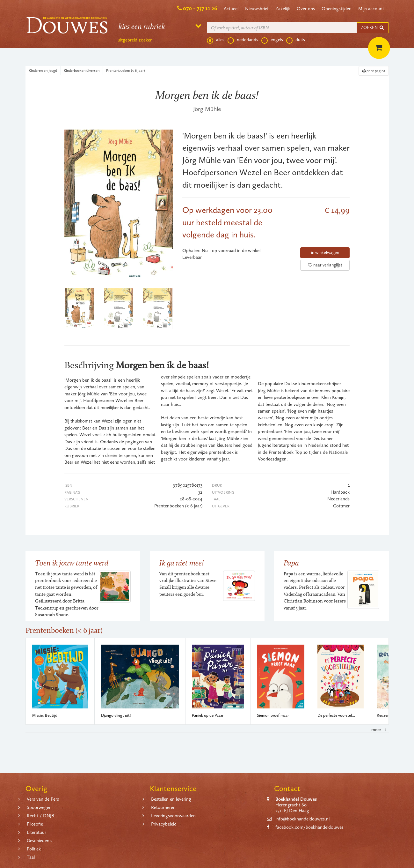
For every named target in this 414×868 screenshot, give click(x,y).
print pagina (374, 71)
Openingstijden (337, 9)
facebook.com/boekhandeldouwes (309, 827)
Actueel (231, 9)
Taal (31, 857)
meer (380, 730)
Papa (291, 563)
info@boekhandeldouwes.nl (302, 819)
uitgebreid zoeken (135, 40)
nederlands (243, 40)
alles (216, 40)
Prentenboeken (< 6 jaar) (125, 71)
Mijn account (371, 9)
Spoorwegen (39, 807)
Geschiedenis (40, 841)
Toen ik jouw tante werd (72, 563)
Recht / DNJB (40, 816)
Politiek (34, 849)
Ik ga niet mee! (182, 563)
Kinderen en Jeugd (43, 71)
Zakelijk (283, 9)
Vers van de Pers (43, 799)
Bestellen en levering (171, 799)
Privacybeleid (164, 824)
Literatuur (36, 832)
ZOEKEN (373, 28)
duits (296, 40)
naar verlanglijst (325, 265)
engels (272, 40)
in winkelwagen (325, 253)
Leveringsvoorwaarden (173, 816)
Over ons (306, 9)
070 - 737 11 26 (200, 8)
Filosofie (35, 824)
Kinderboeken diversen (82, 71)
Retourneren (163, 807)
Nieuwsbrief (257, 9)
